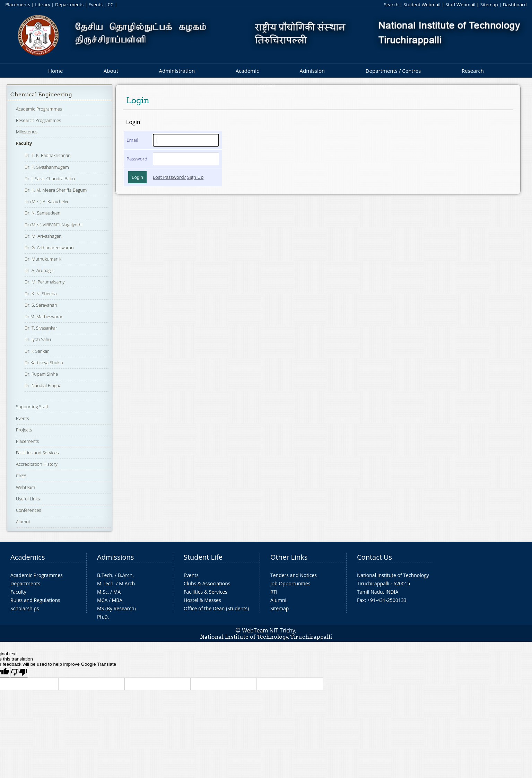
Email (132, 140)
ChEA (21, 475)
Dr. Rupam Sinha (41, 374)
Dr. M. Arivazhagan (43, 236)
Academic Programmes (39, 109)
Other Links (289, 557)
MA (117, 592)
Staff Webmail (460, 5)
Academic (247, 71)
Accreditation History (37, 464)
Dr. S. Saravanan (41, 305)
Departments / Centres (393, 71)
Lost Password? (169, 177)
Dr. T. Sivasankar (41, 328)
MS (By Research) (116, 608)
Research (473, 71)
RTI (274, 592)
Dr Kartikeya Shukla (44, 362)
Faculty (24, 143)
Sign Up (195, 177)
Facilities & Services (206, 592)
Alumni (23, 522)
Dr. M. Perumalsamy (45, 282)
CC (110, 5)
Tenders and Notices (294, 575)
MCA (102, 600)
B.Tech (105, 575)
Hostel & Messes (202, 600)
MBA (117, 600)
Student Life (203, 557)
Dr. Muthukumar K (43, 259)
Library (42, 5)
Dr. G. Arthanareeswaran (49, 247)
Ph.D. (103, 617)
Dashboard (515, 5)
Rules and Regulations (35, 600)
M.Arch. (128, 583)
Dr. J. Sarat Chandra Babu (50, 178)
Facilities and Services (37, 453)
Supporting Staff (32, 407)
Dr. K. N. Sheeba (41, 294)
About (111, 71)
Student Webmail (422, 5)
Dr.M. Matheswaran (44, 316)
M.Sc (102, 592)
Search (391, 5)
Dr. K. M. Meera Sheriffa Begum (56, 190)
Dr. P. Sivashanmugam (47, 167)
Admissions (115, 557)
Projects (24, 430)
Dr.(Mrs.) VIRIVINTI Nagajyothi (54, 225)
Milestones (27, 132)
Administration (177, 71)
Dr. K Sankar (37, 351)
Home (55, 71)
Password (137, 159)
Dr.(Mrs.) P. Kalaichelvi (46, 201)
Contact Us (374, 557)
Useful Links (28, 499)
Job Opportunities (290, 583)
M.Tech (105, 583)
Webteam (25, 487)
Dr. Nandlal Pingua (43, 385)
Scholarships (25, 608)
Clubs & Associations (207, 583)
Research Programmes (38, 120)
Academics (28, 557)
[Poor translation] (19, 672)
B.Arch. (126, 575)
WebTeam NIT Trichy (269, 630)
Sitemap (489, 5)
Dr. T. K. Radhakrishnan (48, 155)
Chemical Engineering (41, 94)
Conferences (29, 510)
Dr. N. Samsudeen (43, 213)
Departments (69, 5)
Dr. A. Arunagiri (40, 270)
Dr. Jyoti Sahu (38, 339)
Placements (18, 5)
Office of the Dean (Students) (216, 608)
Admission (312, 71)
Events (95, 5)
